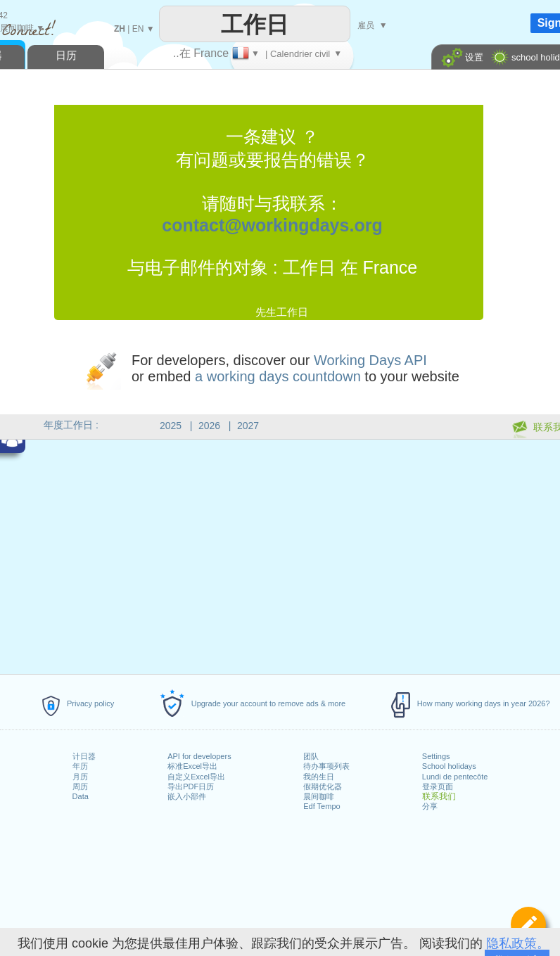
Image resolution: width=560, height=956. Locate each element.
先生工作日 (282, 312)
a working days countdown (278, 376)
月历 (80, 777)
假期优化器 (323, 786)
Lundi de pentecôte (455, 777)
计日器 (84, 756)
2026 (209, 426)
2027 (248, 426)
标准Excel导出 (192, 766)
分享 (430, 806)
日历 (66, 55)
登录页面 (438, 786)
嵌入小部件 (187, 796)
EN (138, 29)
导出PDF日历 (191, 786)
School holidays (449, 766)
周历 (80, 786)
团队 (311, 756)
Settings (436, 756)
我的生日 (319, 777)
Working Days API (370, 360)
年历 (80, 766)
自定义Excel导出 (196, 777)
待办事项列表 (326, 766)
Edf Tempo (322, 806)
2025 (171, 426)
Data (81, 796)
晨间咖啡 (319, 796)
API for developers (199, 756)
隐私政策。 (518, 943)
